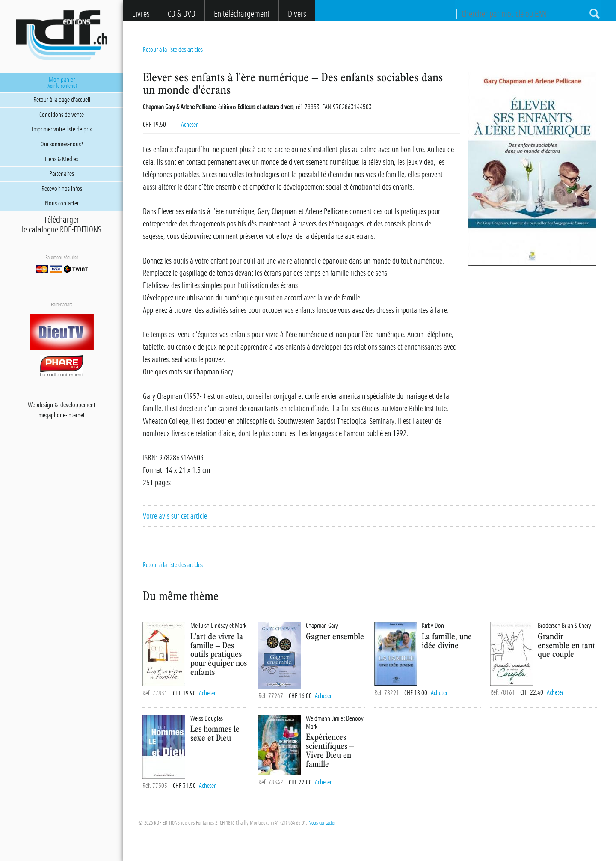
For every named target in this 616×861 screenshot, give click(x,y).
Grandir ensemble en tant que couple (566, 645)
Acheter (189, 125)
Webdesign (40, 405)
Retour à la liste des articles (173, 50)
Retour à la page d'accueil (62, 100)
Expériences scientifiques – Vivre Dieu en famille (330, 750)
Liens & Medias (62, 159)
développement (78, 405)
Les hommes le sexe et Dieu (215, 733)
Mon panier (62, 83)
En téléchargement (242, 14)
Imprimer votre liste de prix (62, 129)
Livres (141, 14)
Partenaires (62, 174)
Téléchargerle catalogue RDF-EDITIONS (62, 225)
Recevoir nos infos (62, 189)
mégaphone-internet (62, 416)
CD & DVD (182, 14)
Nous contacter (322, 823)
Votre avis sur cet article (175, 516)
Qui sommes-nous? (62, 144)
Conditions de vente (62, 115)
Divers (297, 14)
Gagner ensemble (335, 636)
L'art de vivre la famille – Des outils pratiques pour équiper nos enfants (219, 654)
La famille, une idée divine (447, 641)
